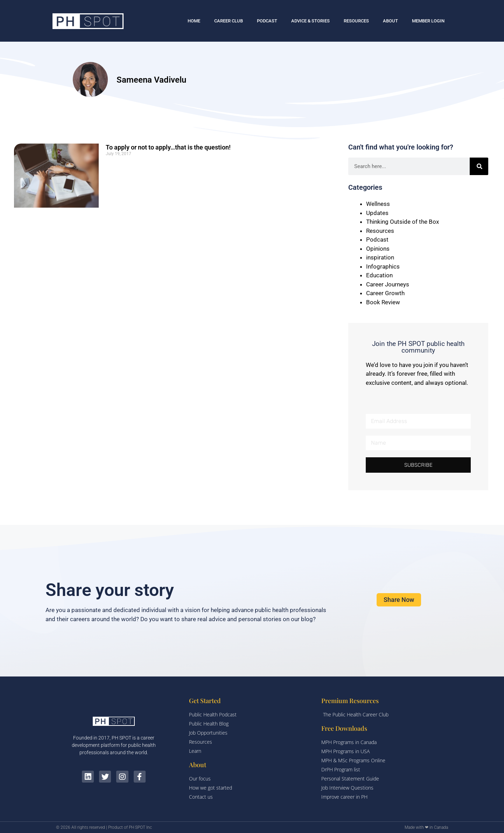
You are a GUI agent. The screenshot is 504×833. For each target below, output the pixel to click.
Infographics (383, 266)
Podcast (377, 240)
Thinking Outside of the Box (402, 222)
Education (379, 275)
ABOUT (390, 21)
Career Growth (385, 293)
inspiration (380, 257)
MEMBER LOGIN (428, 21)
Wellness (378, 204)
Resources (380, 231)
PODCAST (267, 21)
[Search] (479, 166)
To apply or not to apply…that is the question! (168, 147)
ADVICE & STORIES (310, 21)
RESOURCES (356, 21)
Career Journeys (388, 284)
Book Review (383, 302)
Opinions (378, 249)
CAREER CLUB (229, 21)
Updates (377, 213)
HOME (194, 21)
